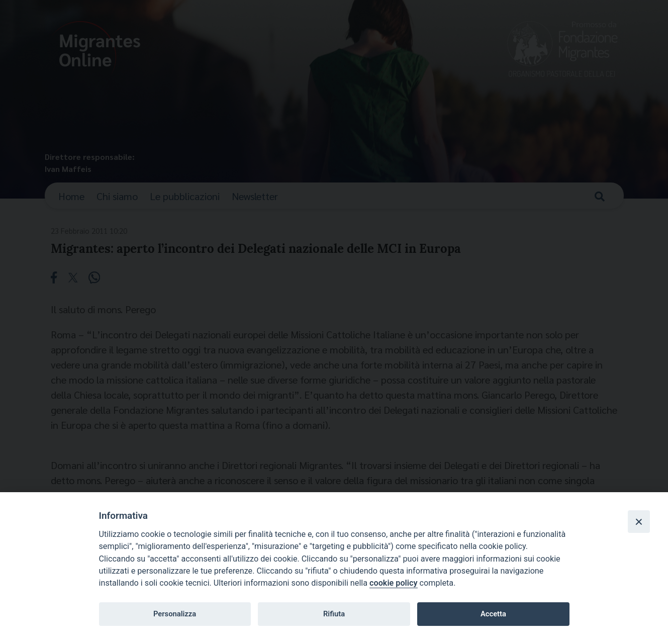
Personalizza (175, 614)
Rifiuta (334, 614)
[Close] (639, 521)
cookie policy (393, 583)
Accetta (493, 614)
